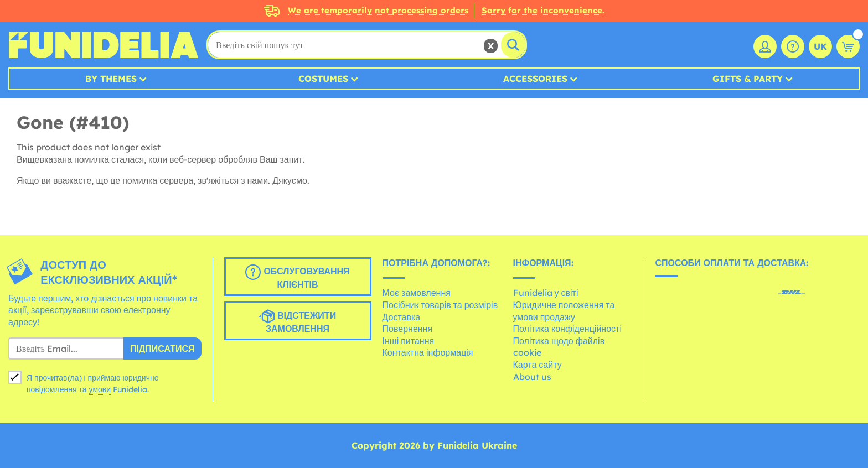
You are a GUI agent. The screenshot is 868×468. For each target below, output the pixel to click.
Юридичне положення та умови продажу (564, 311)
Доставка (402, 317)
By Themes (111, 79)
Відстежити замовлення (298, 321)
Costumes (323, 79)
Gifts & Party (748, 79)
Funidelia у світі (546, 293)
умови (100, 389)
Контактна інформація (428, 352)
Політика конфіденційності (567, 329)
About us (532, 377)
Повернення (408, 329)
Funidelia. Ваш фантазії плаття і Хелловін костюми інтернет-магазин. (103, 45)
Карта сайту (538, 365)
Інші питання (409, 341)
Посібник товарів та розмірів (440, 305)
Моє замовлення (417, 293)
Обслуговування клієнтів (297, 277)
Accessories (535, 79)
